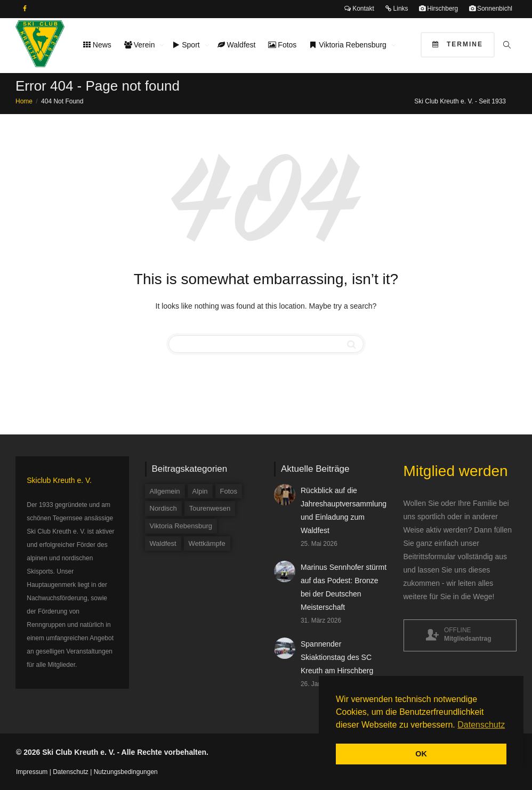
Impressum (32, 772)
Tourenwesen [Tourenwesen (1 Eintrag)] (210, 508)
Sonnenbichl (491, 9)
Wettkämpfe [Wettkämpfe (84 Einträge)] (207, 543)
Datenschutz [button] (481, 725)
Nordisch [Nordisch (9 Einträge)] (163, 508)
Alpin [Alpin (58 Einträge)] (200, 491)
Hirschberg (438, 9)
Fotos (282, 45)
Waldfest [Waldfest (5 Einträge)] (163, 543)
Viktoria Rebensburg (349, 45)
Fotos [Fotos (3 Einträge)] (229, 491)
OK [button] (421, 754)
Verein (140, 45)
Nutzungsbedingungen (126, 772)
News (97, 45)
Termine (458, 44)
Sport (187, 45)
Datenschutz (71, 772)
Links (396, 9)
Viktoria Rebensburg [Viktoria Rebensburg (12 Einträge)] (181, 526)
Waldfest (237, 45)
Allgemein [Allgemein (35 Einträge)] (165, 491)
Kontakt (359, 9)
